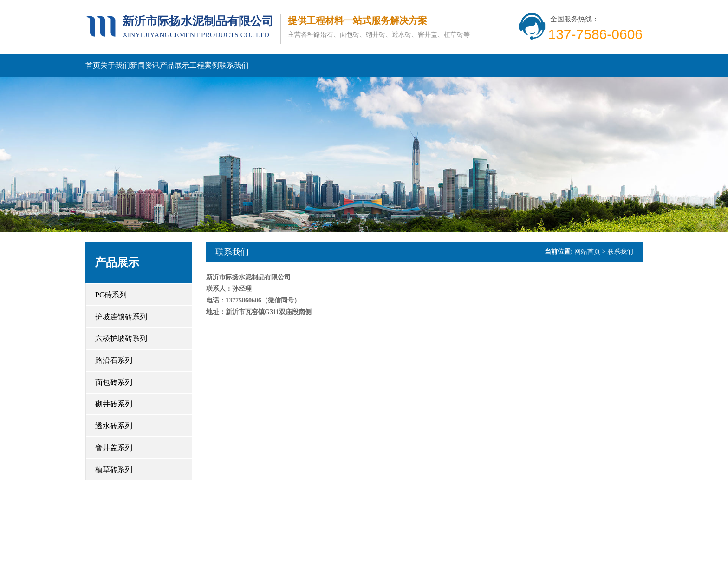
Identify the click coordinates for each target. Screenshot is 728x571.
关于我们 (115, 65)
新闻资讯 (145, 65)
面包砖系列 (114, 382)
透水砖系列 (114, 426)
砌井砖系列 (114, 404)
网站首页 (587, 252)
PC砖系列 (111, 295)
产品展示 (175, 65)
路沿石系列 (114, 360)
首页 (93, 65)
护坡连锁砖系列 (121, 317)
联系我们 (234, 65)
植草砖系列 (114, 469)
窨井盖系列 (114, 448)
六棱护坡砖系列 (121, 338)
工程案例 (204, 65)
